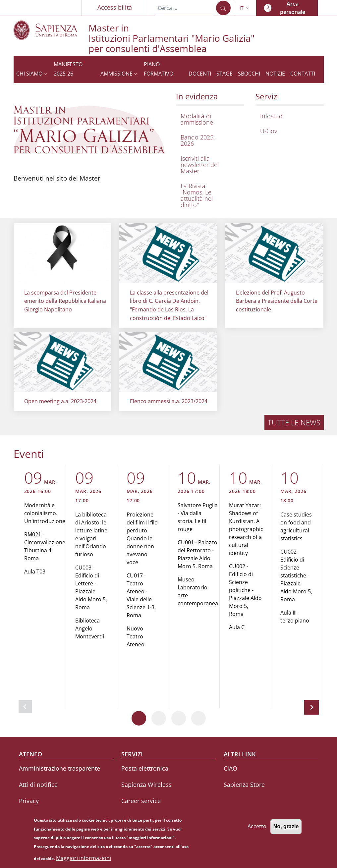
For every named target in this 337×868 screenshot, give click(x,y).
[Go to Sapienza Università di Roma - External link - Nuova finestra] (51, 30)
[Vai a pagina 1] (139, 718)
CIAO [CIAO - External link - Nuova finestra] (230, 768)
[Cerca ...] (223, 8)
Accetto (257, 830)
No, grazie (286, 830)
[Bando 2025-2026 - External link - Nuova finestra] (208, 140)
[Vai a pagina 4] (198, 718)
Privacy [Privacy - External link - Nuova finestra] (29, 801)
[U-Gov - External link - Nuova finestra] (288, 131)
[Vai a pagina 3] (179, 718)
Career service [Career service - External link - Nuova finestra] (141, 801)
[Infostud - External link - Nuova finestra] (288, 116)
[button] (245, 8)
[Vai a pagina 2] (159, 718)
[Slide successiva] (311, 707)
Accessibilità (115, 7)
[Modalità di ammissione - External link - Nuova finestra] (208, 119)
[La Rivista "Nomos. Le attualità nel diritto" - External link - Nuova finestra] (208, 195)
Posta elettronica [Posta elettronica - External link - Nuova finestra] (145, 768)
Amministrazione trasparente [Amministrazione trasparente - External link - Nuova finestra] (59, 768)
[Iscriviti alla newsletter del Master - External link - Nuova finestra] (208, 165)
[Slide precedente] (25, 707)
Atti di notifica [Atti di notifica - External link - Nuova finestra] (38, 785)
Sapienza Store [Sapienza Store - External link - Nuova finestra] (244, 785)
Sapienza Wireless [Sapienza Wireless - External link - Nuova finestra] (146, 785)
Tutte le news (294, 422)
